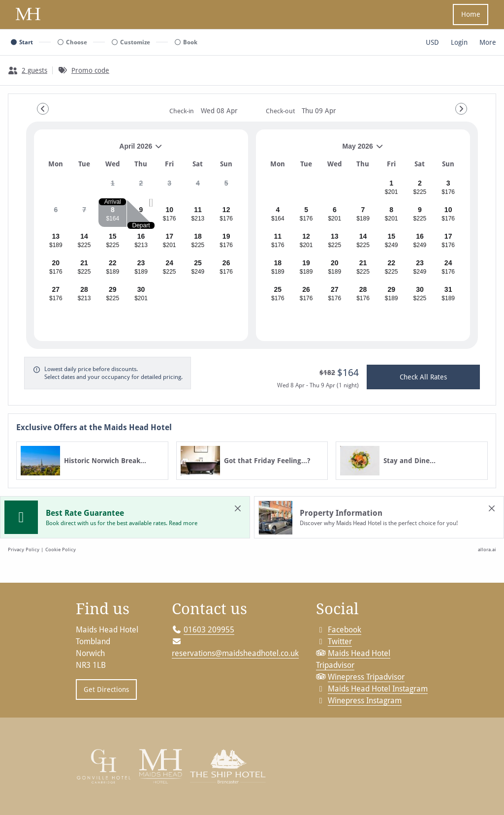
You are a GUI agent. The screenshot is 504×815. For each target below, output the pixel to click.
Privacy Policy (24, 549)
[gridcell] (112, 187)
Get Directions (102, 690)
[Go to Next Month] (461, 109)
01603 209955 (209, 627)
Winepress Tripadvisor (366, 674)
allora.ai (487, 549)
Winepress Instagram (365, 698)
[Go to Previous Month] (43, 109)
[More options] (488, 42)
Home (471, 14)
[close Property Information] (492, 508)
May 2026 (324, 150)
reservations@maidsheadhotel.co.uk (235, 650)
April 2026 (102, 150)
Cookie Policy (61, 549)
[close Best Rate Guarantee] (238, 508)
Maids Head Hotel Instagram (378, 686)
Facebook (345, 627)
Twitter (340, 639)
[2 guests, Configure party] (28, 70)
